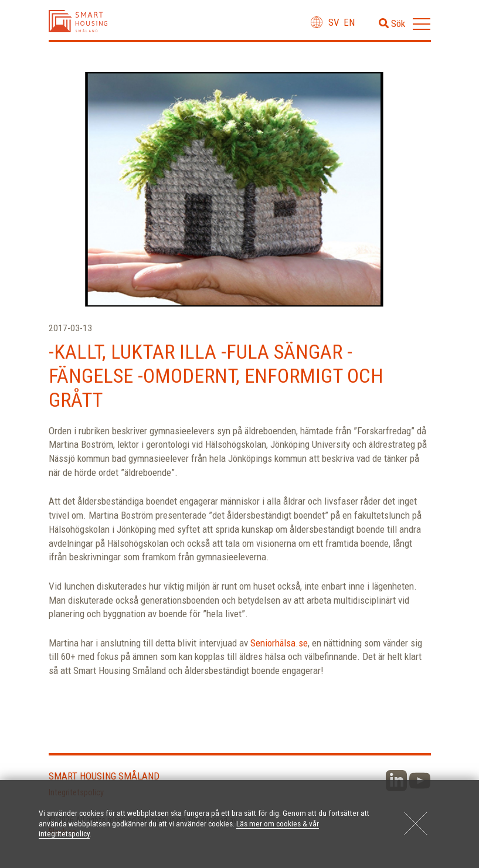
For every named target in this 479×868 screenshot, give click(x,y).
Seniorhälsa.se (279, 643)
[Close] (416, 823)
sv (334, 22)
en (349, 22)
